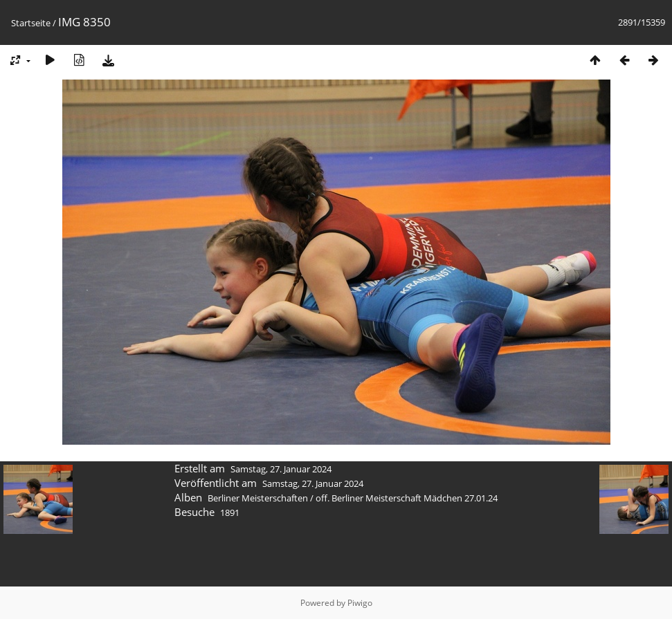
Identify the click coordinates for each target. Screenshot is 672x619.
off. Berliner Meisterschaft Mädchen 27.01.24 (407, 498)
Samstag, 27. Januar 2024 (281, 469)
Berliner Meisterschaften (258, 498)
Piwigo (360, 603)
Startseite (31, 23)
